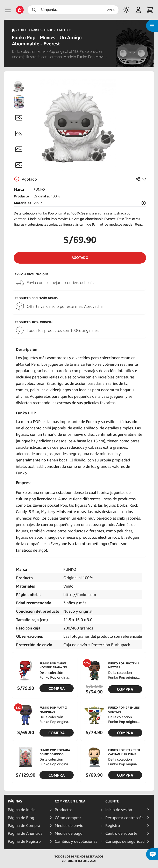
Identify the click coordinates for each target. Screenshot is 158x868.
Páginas (15, 801)
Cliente (112, 801)
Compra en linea (70, 801)
